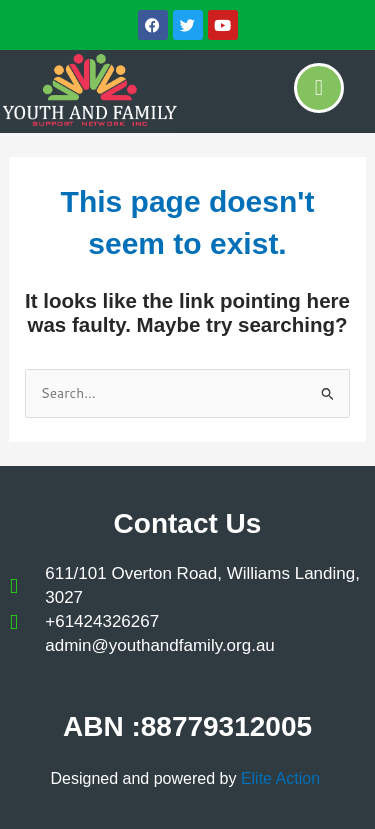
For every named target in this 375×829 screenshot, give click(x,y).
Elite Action (283, 778)
